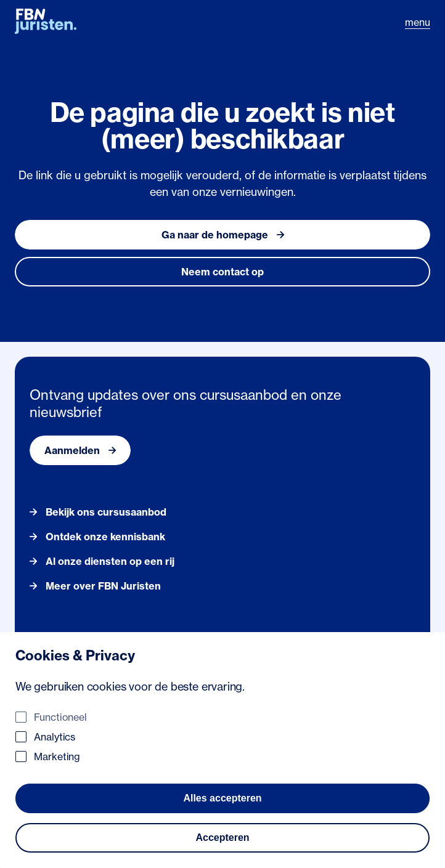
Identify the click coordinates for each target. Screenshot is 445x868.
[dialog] (222, 750)
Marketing (57, 756)
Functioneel (60, 717)
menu (418, 22)
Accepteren (222, 838)
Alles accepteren (222, 798)
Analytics (55, 737)
